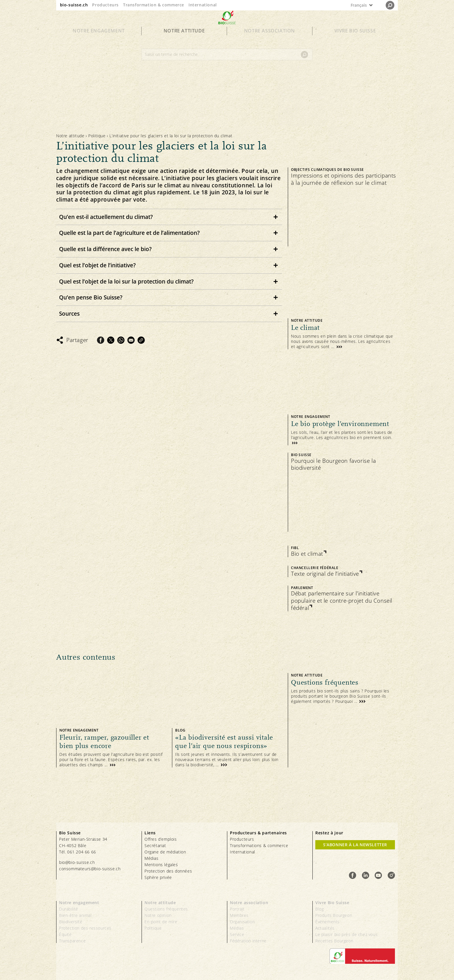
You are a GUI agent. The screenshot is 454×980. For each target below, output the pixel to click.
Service (237, 934)
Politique (97, 136)
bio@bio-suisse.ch (77, 862)
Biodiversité (71, 922)
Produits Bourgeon (334, 915)
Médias (152, 858)
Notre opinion (158, 915)
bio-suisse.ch (74, 5)
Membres (239, 915)
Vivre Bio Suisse (355, 41)
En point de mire (161, 922)
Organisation (242, 922)
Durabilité (69, 909)
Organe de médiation (165, 852)
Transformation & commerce (154, 5)
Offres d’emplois (161, 839)
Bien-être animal (75, 915)
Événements (327, 922)
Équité (65, 934)
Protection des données (168, 871)
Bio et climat (307, 554)
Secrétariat (155, 845)
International (203, 5)
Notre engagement (99, 41)
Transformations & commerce (259, 845)
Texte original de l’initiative (325, 574)
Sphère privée (158, 877)
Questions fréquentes (166, 909)
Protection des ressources (85, 928)
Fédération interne (248, 941)
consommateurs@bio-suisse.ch (90, 869)
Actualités (325, 928)
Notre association (270, 41)
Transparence (72, 941)
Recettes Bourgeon (334, 941)
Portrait (237, 909)
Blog (320, 909)
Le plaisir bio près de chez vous (346, 934)
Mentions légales (161, 865)
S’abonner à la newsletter (355, 845)
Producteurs (105, 5)
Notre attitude (184, 41)
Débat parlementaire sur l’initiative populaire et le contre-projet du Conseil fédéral (342, 601)
